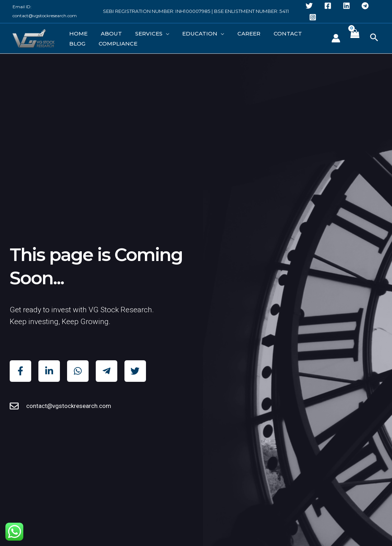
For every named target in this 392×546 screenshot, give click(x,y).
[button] (374, 39)
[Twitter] (309, 6)
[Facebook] (328, 6)
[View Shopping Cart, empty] (355, 39)
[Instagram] (313, 17)
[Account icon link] (336, 39)
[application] (151, 31)
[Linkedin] (346, 6)
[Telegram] (365, 6)
